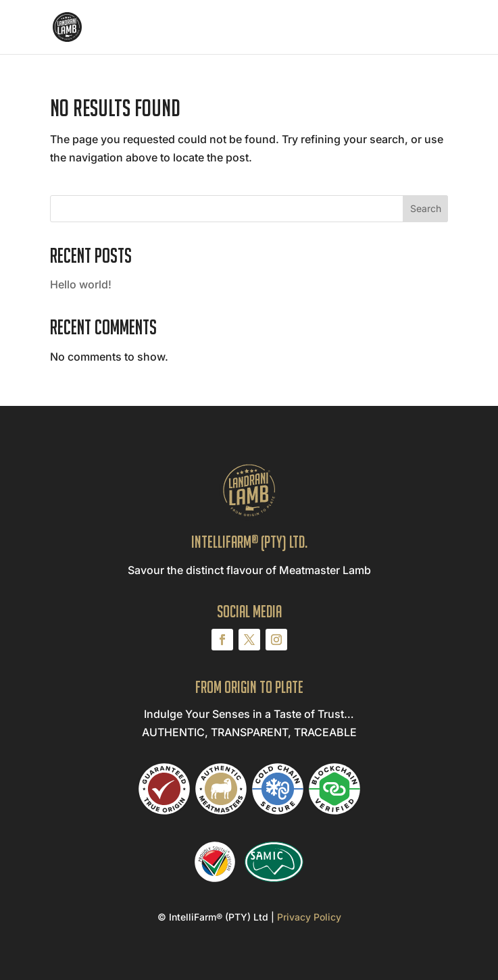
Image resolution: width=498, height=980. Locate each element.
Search (426, 208)
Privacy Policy (309, 917)
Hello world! (81, 284)
